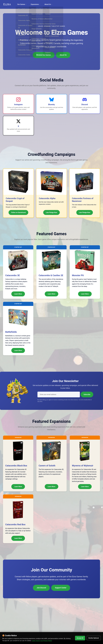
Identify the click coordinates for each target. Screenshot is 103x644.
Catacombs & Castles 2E (51, 275)
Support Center (61, 588)
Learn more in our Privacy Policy (47, 641)
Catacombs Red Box (15, 524)
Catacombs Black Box (16, 466)
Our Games (22, 4)
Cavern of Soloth (47, 466)
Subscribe (87, 394)
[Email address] (59, 395)
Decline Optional (93, 638)
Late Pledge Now (51, 212)
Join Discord (41, 588)
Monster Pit (78, 275)
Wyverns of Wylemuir (83, 466)
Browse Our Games (44, 55)
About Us (46, 4)
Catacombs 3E (13, 275)
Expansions (34, 4)
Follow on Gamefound (18, 212)
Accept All (78, 638)
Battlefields (11, 332)
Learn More (18, 294)
